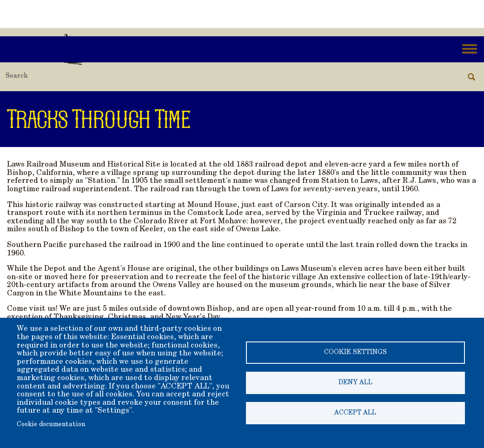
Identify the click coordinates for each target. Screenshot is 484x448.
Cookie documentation (51, 425)
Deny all (355, 383)
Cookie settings (355, 353)
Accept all (355, 413)
